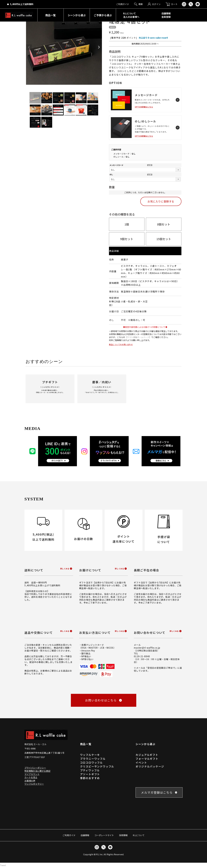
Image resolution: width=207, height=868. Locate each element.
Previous (29, 47)
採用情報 (123, 835)
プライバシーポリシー (35, 768)
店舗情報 (85, 835)
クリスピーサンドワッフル (97, 766)
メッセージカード (116, 165)
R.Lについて (139, 835)
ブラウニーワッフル (93, 759)
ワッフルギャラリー (34, 784)
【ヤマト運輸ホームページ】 (138, 337)
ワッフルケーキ (90, 755)
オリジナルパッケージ (150, 766)
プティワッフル (90, 770)
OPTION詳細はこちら (144, 107)
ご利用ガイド (69, 835)
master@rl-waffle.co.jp (147, 648)
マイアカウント (32, 774)
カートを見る (31, 777)
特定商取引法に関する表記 (37, 771)
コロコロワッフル (91, 762)
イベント (141, 762)
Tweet (3, 865)
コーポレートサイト (104, 835)
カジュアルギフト (147, 755)
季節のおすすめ (90, 778)
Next (99, 47)
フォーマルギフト (147, 759)
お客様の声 (30, 781)
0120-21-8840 (142, 656)
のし (111, 174)
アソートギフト (90, 774)
